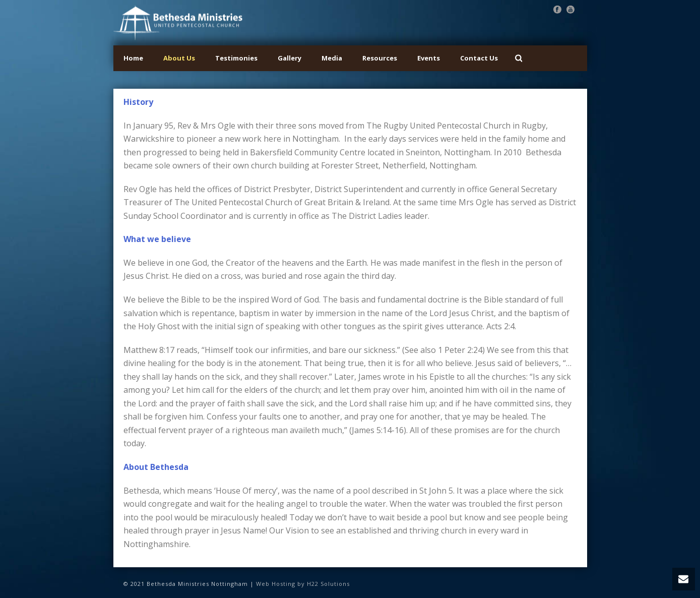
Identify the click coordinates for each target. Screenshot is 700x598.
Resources (380, 58)
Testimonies (236, 58)
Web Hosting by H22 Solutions (303, 584)
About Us (179, 58)
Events (429, 58)
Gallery (290, 58)
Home (133, 58)
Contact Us (479, 58)
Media (332, 58)
